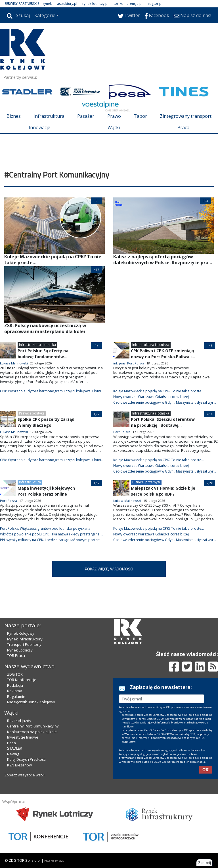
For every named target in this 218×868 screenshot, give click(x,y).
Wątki (114, 127)
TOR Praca (16, 655)
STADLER (15, 748)
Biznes (14, 116)
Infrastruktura (49, 116)
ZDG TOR (15, 674)
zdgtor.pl (155, 4)
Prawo (114, 116)
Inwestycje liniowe (23, 737)
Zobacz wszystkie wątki (24, 775)
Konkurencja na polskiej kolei (32, 732)
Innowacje (39, 127)
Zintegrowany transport (186, 116)
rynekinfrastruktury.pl (60, 4)
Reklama (15, 691)
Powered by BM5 (54, 861)
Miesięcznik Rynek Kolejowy (31, 702)
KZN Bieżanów (19, 765)
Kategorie (45, 15)
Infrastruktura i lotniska (37, 345)
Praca (183, 127)
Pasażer (86, 116)
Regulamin (16, 696)
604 (210, 414)
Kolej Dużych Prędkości (27, 759)
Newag (13, 754)
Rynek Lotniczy (20, 650)
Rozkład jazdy (19, 721)
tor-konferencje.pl (128, 4)
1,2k (96, 414)
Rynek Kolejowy (21, 633)
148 (210, 346)
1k (97, 346)
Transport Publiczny (24, 644)
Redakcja (15, 685)
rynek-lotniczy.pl (95, 4)
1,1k (96, 483)
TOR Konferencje (22, 680)
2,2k (210, 483)
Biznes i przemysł (146, 482)
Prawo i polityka (32, 413)
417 (97, 270)
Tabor (140, 116)
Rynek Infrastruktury (25, 639)
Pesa (11, 743)
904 (206, 201)
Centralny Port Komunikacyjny (33, 726)
